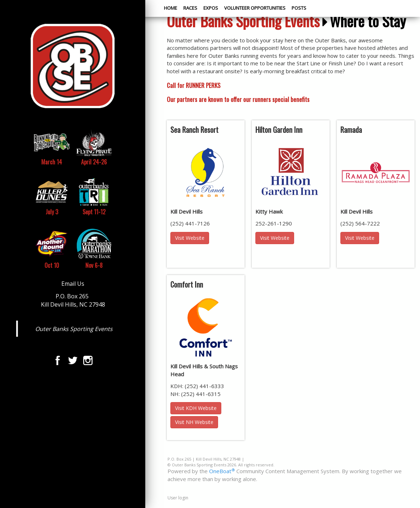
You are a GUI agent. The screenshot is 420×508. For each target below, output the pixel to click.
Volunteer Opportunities (255, 8)
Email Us (73, 284)
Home (171, 8)
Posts (299, 8)
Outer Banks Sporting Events (74, 329)
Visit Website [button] (190, 238)
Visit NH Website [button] (194, 422)
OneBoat (222, 471)
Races (190, 8)
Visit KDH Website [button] (196, 408)
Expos (211, 8)
